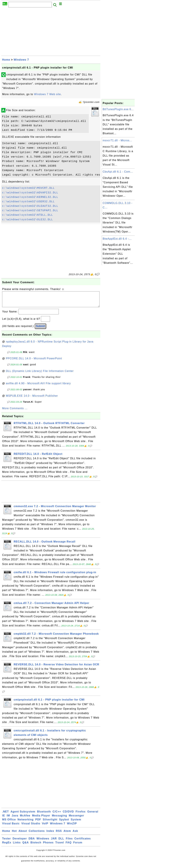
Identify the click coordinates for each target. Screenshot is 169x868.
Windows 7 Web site (47, 94)
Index (50, 834)
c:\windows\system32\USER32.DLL (28, 202)
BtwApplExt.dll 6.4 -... (117, 239)
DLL (61, 842)
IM (8, 819)
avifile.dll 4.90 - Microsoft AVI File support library (38, 387)
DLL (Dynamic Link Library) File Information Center (40, 374)
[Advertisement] (51, 33)
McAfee (25, 819)
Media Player (41, 819)
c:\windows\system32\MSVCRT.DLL (28, 188)
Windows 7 (21, 60)
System (76, 823)
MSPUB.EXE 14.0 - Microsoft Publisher (32, 399)
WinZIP (72, 827)
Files (69, 842)
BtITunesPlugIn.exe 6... (118, 109)
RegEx (7, 846)
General (93, 815)
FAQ (69, 846)
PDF (38, 823)
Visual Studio (31, 827)
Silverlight (50, 823)
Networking (25, 823)
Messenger (76, 819)
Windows (43, 842)
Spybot (64, 823)
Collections (37, 834)
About (23, 834)
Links (17, 846)
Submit (40, 329)
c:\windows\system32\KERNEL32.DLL (30, 197)
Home (6, 60)
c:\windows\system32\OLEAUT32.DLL (30, 206)
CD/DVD (68, 815)
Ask (75, 834)
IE (4, 819)
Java (15, 819)
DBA (32, 842)
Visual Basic (11, 827)
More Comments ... (15, 412)
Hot (14, 834)
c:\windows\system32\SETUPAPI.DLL (30, 211)
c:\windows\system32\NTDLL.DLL (27, 215)
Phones (48, 846)
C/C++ (57, 815)
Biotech (36, 846)
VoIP (45, 827)
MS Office (9, 823)
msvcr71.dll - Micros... (117, 140)
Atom (67, 834)
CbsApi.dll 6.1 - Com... (118, 172)
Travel (60, 846)
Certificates (83, 842)
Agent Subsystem (23, 815)
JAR (54, 842)
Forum (78, 846)
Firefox (81, 815)
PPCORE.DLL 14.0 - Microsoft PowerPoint (34, 362)
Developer (20, 842)
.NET (5, 815)
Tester (7, 842)
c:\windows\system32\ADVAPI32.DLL (30, 193)
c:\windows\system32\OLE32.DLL (27, 220)
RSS (59, 834)
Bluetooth (44, 815)
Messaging (60, 819)
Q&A (26, 846)
